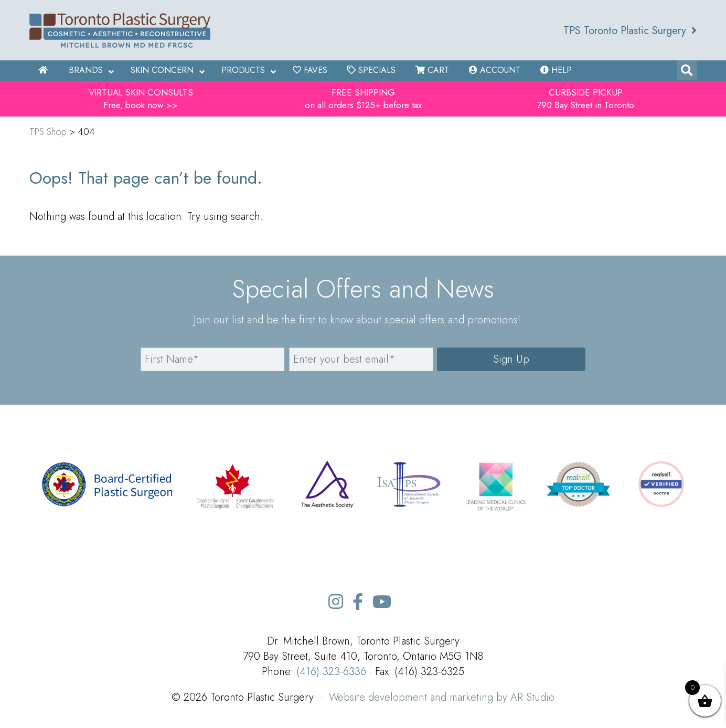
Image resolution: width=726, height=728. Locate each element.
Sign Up (511, 359)
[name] (212, 359)
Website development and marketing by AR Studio (442, 697)
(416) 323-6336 (331, 672)
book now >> (152, 105)
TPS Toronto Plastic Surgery (630, 31)
